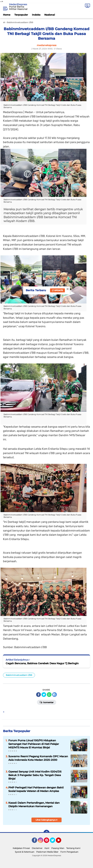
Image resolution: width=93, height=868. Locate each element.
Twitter (54, 842)
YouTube (61, 842)
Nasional (50, 15)
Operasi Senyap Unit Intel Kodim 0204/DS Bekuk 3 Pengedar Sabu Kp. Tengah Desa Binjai (35, 775)
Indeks (36, 15)
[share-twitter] (44, 695)
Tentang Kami (73, 848)
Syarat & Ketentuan (25, 852)
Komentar (47, 702)
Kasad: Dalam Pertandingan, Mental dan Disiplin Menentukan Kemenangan (34, 804)
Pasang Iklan (58, 848)
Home (7, 15)
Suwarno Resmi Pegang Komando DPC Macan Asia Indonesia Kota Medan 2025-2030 (38, 758)
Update (57, 290)
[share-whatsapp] (49, 695)
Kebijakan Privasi (21, 848)
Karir (47, 848)
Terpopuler (21, 15)
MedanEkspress (18, 4)
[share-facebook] (38, 695)
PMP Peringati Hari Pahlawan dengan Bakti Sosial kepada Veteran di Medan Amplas (36, 789)
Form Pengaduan (69, 852)
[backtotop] (46, 833)
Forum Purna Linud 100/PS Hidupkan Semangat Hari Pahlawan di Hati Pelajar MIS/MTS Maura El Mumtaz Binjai (34, 744)
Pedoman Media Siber (47, 852)
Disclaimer (37, 848)
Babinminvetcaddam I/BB (19, 675)
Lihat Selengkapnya (47, 820)
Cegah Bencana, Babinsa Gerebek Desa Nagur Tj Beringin (42, 663)
